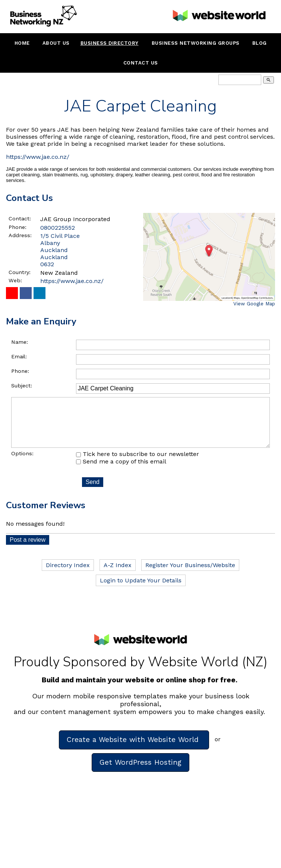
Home (22, 43)
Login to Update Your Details (141, 591)
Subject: (22, 386)
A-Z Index (118, 575)
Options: (22, 464)
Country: (20, 272)
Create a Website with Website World (134, 750)
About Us (56, 43)
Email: (19, 356)
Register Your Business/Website (190, 575)
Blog (260, 43)
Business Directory (110, 43)
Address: (20, 235)
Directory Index (68, 575)
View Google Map (254, 304)
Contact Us (141, 63)
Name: (20, 342)
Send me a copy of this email (121, 472)
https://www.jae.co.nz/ (38, 157)
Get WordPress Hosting (140, 773)
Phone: (18, 227)
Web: (15, 280)
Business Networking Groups (196, 43)
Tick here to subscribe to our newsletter (138, 464)
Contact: (20, 218)
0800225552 (58, 228)
